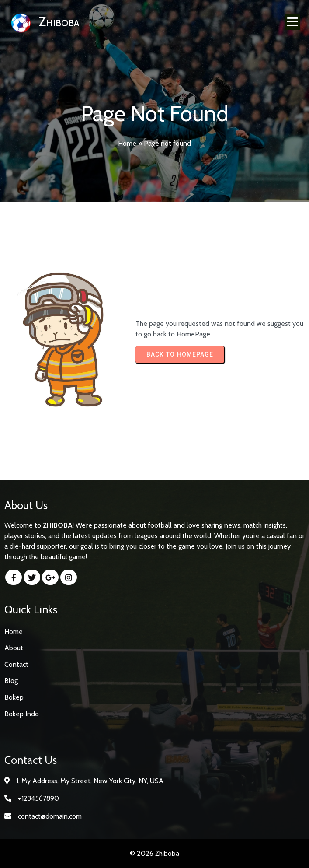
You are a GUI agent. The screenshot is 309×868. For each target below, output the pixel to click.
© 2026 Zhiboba (154, 853)
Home (127, 143)
